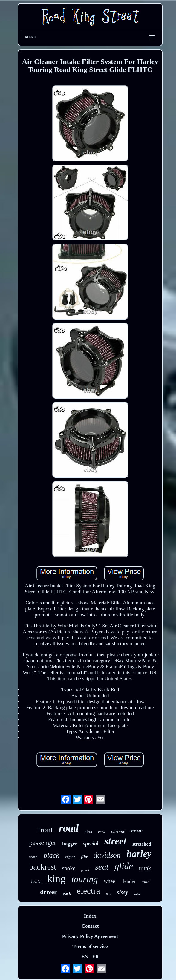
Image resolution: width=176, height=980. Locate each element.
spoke (69, 868)
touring (85, 879)
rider (137, 894)
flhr (84, 857)
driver (48, 892)
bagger (70, 844)
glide (124, 866)
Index (90, 916)
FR (95, 957)
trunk (145, 868)
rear (137, 830)
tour (145, 882)
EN (85, 957)
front (45, 830)
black (51, 855)
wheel (110, 881)
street (115, 841)
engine (70, 857)
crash (33, 857)
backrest (43, 867)
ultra (88, 832)
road (69, 828)
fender (129, 881)
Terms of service (90, 946)
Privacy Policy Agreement (90, 936)
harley (139, 854)
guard (85, 870)
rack (101, 832)
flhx (109, 894)
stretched (142, 844)
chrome (118, 831)
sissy (123, 892)
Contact (90, 926)
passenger (43, 843)
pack (67, 893)
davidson (107, 855)
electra (88, 891)
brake (36, 882)
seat (102, 867)
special (91, 844)
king (56, 879)
